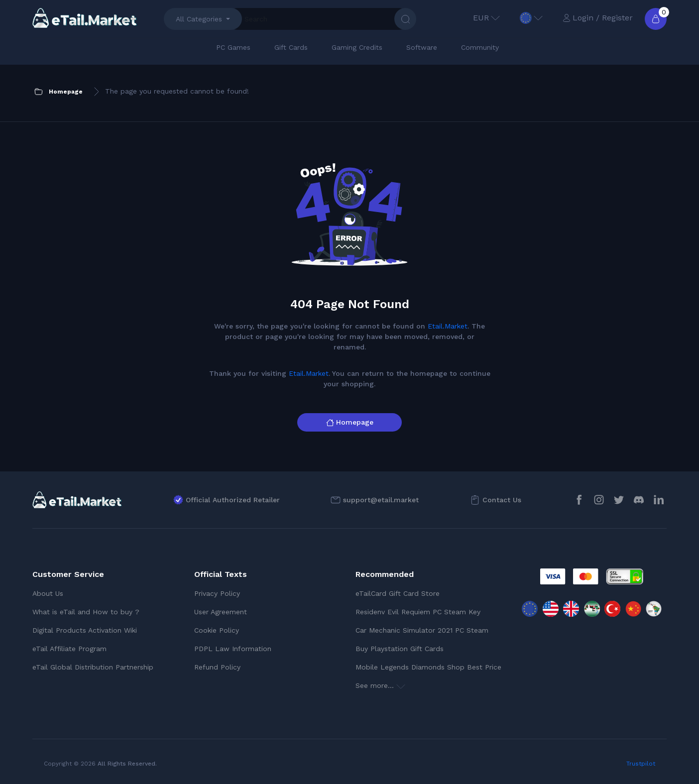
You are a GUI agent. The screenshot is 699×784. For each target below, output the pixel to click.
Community (480, 47)
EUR (486, 18)
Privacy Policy (217, 593)
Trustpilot (641, 764)
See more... (380, 685)
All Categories (199, 19)
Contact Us (502, 500)
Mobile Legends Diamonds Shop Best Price (428, 667)
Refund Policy (217, 667)
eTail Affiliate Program (69, 649)
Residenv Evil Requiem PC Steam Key (418, 612)
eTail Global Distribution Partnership (93, 667)
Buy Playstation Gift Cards (400, 649)
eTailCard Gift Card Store (398, 593)
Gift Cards (291, 47)
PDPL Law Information (233, 649)
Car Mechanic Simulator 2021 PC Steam (422, 630)
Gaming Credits (357, 47)
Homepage (350, 422)
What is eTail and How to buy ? (86, 612)
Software (422, 47)
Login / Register (598, 18)
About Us (48, 593)
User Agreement (221, 612)
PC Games (233, 47)
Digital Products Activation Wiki (85, 630)
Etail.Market (448, 326)
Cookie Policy (217, 630)
